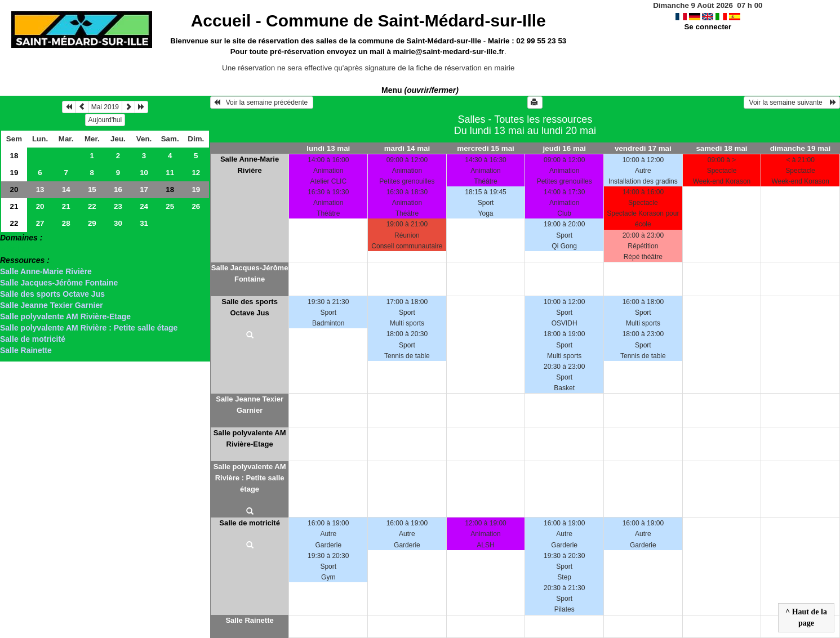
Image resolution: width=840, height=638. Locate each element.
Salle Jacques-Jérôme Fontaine (59, 283)
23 (118, 206)
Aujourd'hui (105, 120)
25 (170, 206)
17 (144, 189)
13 (40, 189)
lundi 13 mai (328, 148)
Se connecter (708, 27)
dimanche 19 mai (800, 148)
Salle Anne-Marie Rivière (46, 271)
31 (144, 223)
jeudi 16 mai (565, 148)
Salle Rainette (26, 350)
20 (14, 189)
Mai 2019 (105, 107)
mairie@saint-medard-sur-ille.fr (449, 52)
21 (14, 206)
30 (118, 223)
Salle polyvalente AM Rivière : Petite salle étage (89, 328)
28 (66, 223)
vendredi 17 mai (643, 148)
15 (92, 189)
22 (92, 206)
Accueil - (368, 21)
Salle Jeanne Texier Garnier (52, 305)
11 (170, 173)
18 (14, 156)
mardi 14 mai (407, 148)
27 (40, 223)
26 (196, 206)
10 (144, 173)
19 (14, 173)
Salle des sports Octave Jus (52, 294)
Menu (420, 90)
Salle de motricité (33, 339)
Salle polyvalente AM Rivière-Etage (65, 316)
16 (118, 189)
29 (92, 223)
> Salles (15, 249)
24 (144, 206)
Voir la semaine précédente (262, 102)
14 (66, 189)
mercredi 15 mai (486, 148)
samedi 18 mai (721, 148)
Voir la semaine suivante (792, 102)
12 (196, 173)
